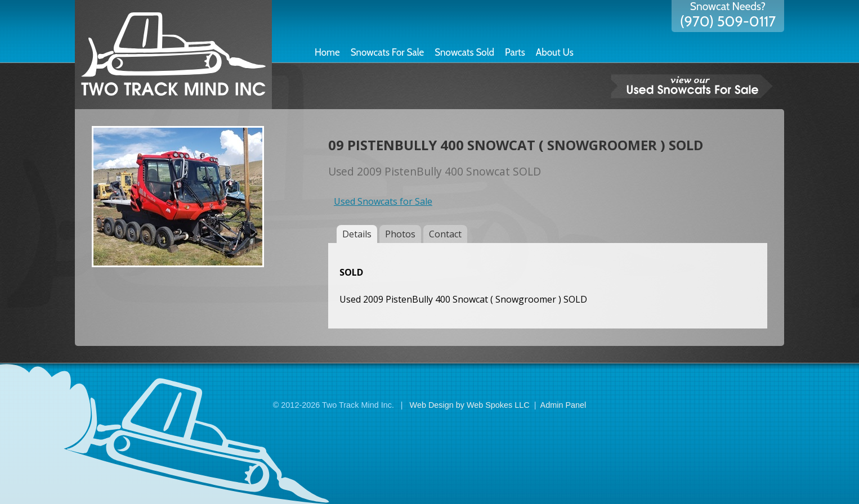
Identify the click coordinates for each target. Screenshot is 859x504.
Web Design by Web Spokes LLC (470, 405)
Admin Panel (563, 405)
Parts (515, 52)
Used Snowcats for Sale (383, 201)
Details (357, 234)
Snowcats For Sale (388, 52)
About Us (555, 52)
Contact (445, 234)
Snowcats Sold (464, 52)
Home (327, 52)
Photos (400, 234)
